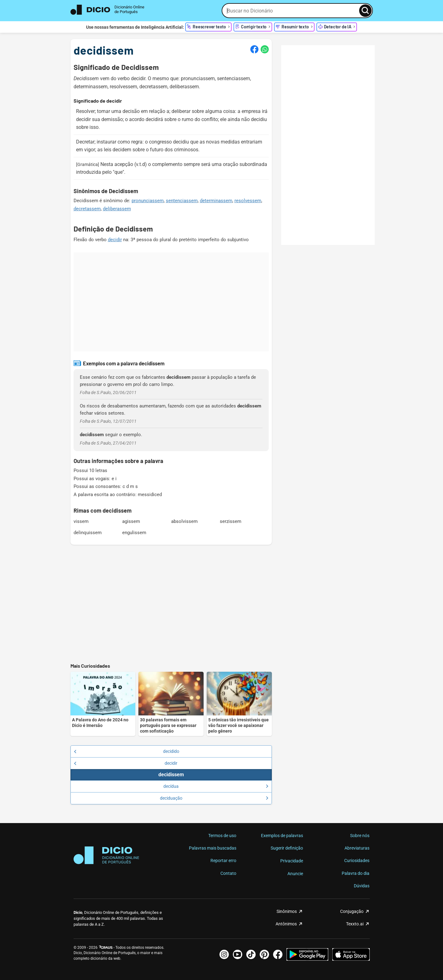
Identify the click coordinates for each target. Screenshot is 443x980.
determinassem (216, 201)
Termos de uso (222, 836)
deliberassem (117, 209)
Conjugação (352, 911)
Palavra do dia (356, 873)
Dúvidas (362, 886)
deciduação (214, 798)
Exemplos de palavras (282, 836)
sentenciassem (182, 201)
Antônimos (286, 924)
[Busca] (365, 11)
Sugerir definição (287, 848)
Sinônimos (287, 911)
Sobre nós (360, 836)
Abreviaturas (357, 848)
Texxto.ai (355, 924)
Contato (228, 873)
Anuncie (295, 874)
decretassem (87, 209)
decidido (127, 751)
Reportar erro (223, 861)
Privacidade (292, 861)
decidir (115, 240)
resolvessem (248, 201)
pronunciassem (148, 201)
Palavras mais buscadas (213, 848)
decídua (216, 786)
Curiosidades (357, 861)
